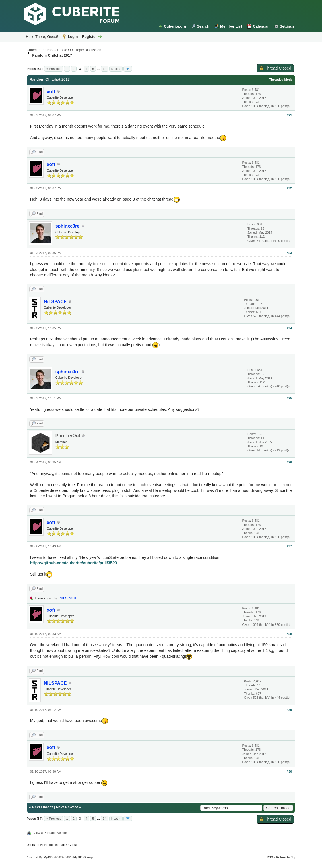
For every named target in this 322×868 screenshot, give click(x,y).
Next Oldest (42, 807)
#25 (289, 398)
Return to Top (286, 857)
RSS (270, 857)
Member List (231, 26)
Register (89, 37)
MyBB (48, 857)
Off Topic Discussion (86, 50)
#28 (289, 634)
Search (203, 26)
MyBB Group (83, 857)
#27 (289, 546)
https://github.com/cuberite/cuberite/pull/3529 (74, 563)
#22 (289, 188)
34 (104, 69)
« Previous (54, 69)
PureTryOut (68, 436)
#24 (289, 328)
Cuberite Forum (39, 50)
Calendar (261, 26)
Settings (287, 26)
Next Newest (67, 807)
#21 (289, 115)
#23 (289, 253)
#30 (289, 771)
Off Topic (60, 50)
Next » (116, 69)
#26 (289, 462)
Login (73, 37)
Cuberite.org (175, 26)
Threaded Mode (281, 80)
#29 (289, 710)
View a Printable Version (51, 833)
